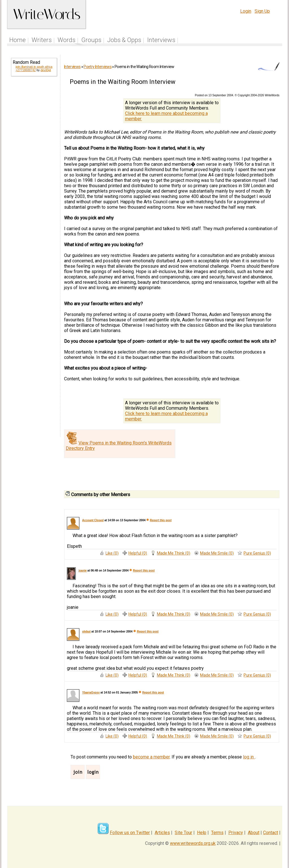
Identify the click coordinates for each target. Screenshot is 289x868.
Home (17, 40)
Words (66, 40)
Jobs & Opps (124, 40)
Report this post (161, 520)
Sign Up (262, 11)
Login (246, 11)
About (254, 833)
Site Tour (183, 833)
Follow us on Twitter (130, 833)
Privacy (236, 833)
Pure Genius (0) (257, 553)
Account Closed (93, 520)
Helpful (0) (138, 553)
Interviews (161, 40)
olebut (86, 632)
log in (249, 757)
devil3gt (46, 70)
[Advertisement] (34, 172)
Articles (162, 833)
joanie (83, 571)
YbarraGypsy (91, 693)
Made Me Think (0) (174, 553)
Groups (91, 40)
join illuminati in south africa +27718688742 (34, 68)
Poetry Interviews (98, 67)
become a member (151, 757)
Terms (217, 833)
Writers (42, 40)
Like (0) (112, 553)
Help (202, 833)
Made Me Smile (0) (217, 553)
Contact (271, 833)
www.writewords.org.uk (193, 843)
